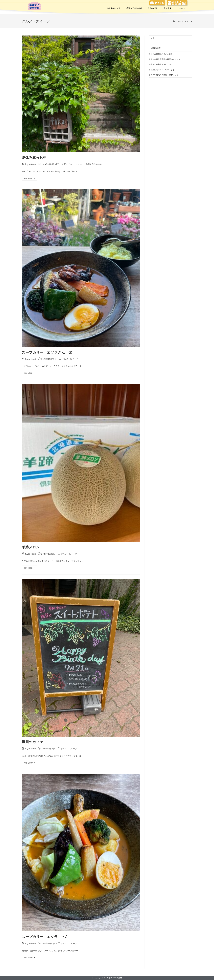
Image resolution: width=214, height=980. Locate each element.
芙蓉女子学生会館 (134, 8)
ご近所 (63, 164)
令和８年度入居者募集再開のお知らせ (164, 59)
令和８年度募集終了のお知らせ (162, 54)
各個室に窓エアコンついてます (162, 70)
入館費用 (167, 8)
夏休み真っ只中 (34, 157)
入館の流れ (153, 8)
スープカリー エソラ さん (45, 937)
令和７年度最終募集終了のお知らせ (163, 75)
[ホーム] (174, 21)
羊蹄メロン (31, 547)
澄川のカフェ (33, 742)
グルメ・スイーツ (76, 164)
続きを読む (30, 178)
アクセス (181, 8)
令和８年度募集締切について (161, 64)
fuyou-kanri (30, 164)
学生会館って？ (114, 8)
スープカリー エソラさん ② (47, 352)
